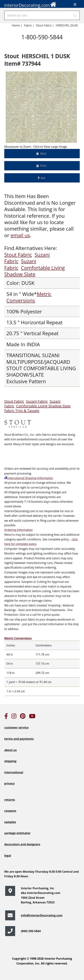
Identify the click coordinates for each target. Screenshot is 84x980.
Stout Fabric (18, 255)
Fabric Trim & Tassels (22, 411)
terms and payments (19, 739)
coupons (10, 811)
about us (10, 750)
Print (43, 166)
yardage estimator (17, 833)
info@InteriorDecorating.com (42, 915)
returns (10, 800)
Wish (43, 154)
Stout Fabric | (45, 25)
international (14, 772)
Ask (43, 178)
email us (20, 235)
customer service (16, 727)
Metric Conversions (29, 297)
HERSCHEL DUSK (67, 25)
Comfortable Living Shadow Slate (35, 271)
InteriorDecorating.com (30, 4)
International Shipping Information (29, 478)
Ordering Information (19, 530)
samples (10, 822)
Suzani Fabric (37, 401)
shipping (10, 761)
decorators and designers (22, 844)
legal (8, 856)
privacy (9, 783)
